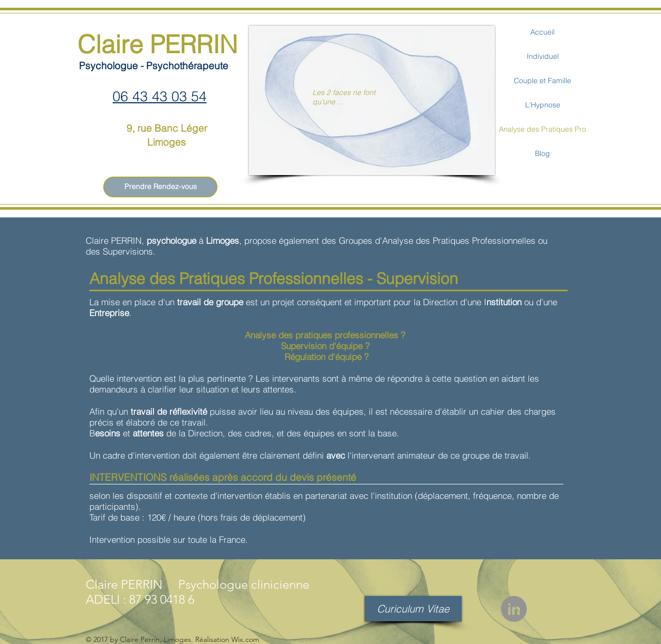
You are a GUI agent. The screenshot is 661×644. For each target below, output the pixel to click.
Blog (542, 153)
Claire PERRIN (158, 44)
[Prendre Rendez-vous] (160, 187)
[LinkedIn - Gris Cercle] (514, 609)
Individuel (543, 56)
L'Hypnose (543, 105)
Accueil (542, 32)
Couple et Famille (542, 81)
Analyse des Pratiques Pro (542, 129)
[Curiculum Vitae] (413, 609)
